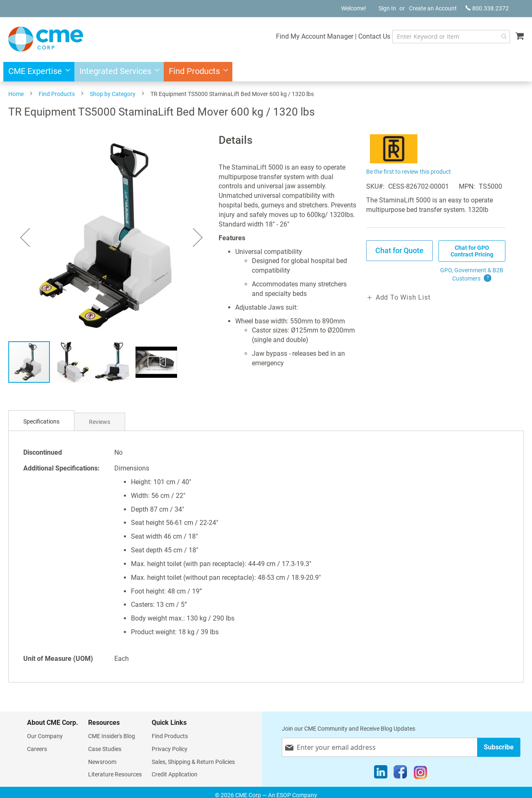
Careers (37, 749)
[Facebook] (400, 774)
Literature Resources (115, 774)
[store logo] (46, 39)
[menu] (266, 72)
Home (16, 94)
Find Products (57, 94)
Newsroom (102, 762)
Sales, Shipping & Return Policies (193, 762)
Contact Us (374, 36)
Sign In (387, 8)
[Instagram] (420, 774)
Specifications (41, 421)
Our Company (45, 736)
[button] (25, 237)
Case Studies (105, 749)
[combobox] (451, 37)
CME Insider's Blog (112, 736)
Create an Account (433, 8)
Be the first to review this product (409, 172)
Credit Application (175, 774)
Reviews (100, 422)
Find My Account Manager (315, 36)
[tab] (41, 422)
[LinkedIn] (381, 774)
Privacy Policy (170, 749)
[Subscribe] (499, 747)
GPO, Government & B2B (472, 275)
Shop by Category (113, 94)
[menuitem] (37, 72)
